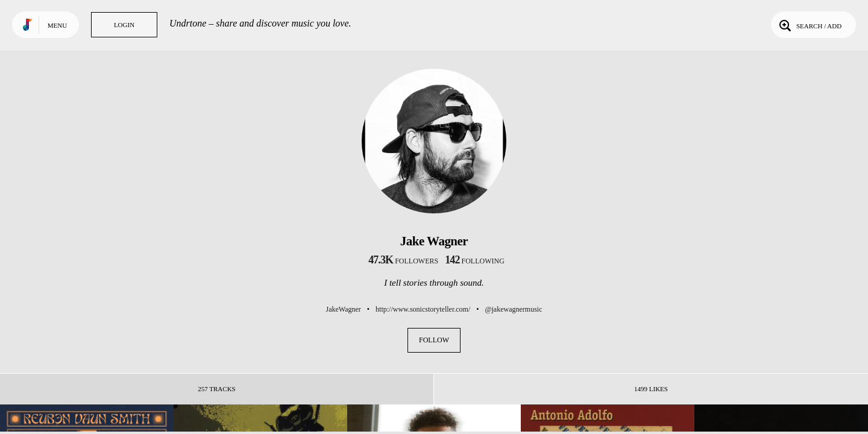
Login (124, 25)
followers (403, 261)
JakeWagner (344, 309)
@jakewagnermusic (513, 309)
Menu (57, 25)
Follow (434, 340)
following (475, 261)
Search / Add (809, 25)
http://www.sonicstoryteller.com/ (423, 309)
